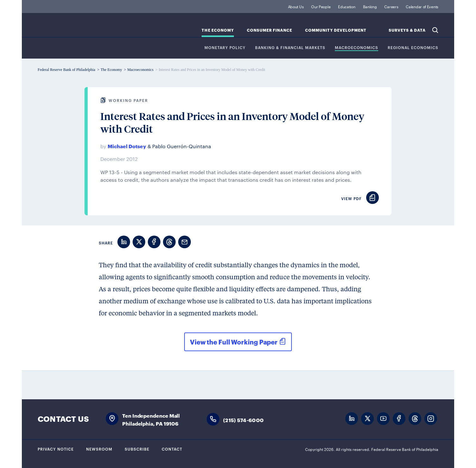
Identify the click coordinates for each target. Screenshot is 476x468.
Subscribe (137, 449)
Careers (391, 6)
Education (347, 6)
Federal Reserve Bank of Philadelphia (90, 29)
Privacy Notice (56, 449)
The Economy (218, 30)
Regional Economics (413, 48)
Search (435, 30)
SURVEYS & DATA (407, 30)
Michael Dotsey (127, 146)
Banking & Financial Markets (290, 48)
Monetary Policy (225, 48)
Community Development (336, 30)
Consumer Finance (269, 30)
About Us (296, 6)
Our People (321, 6)
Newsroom (99, 449)
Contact (172, 449)
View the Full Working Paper (234, 342)
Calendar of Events (422, 6)
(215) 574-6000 (243, 420)
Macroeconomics (357, 48)
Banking (370, 6)
